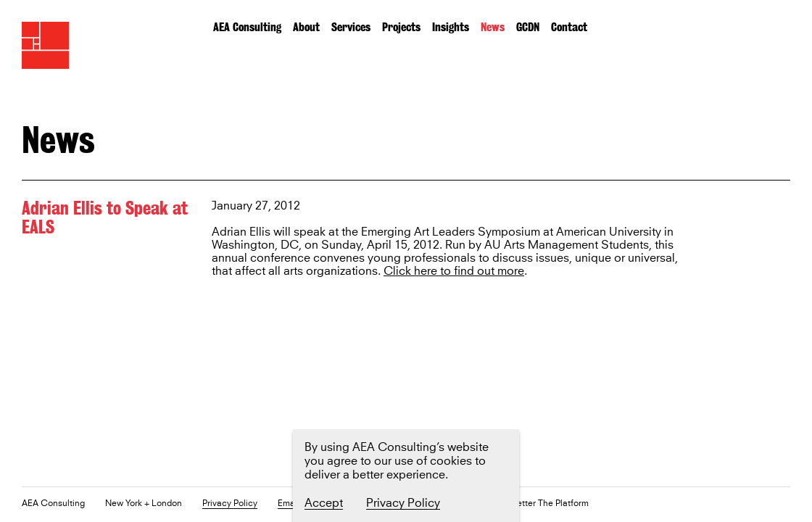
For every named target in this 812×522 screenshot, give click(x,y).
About (306, 27)
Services (351, 27)
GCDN (528, 27)
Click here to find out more (454, 272)
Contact (569, 27)
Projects (401, 27)
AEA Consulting (247, 27)
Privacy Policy (230, 504)
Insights (451, 27)
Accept (324, 503)
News (493, 27)
